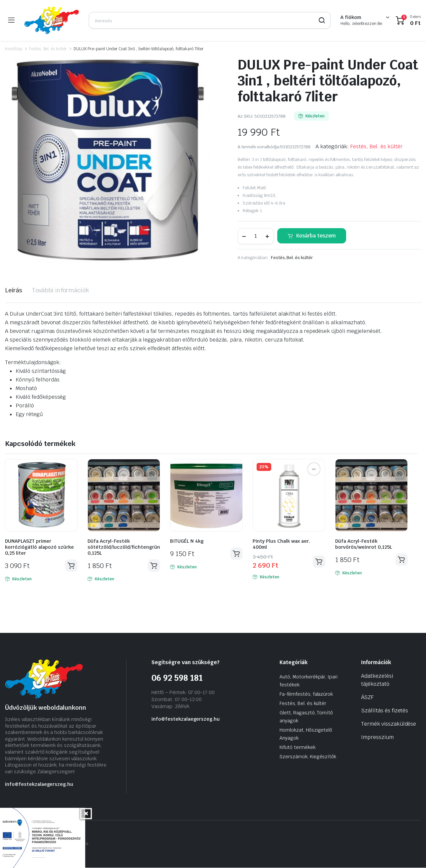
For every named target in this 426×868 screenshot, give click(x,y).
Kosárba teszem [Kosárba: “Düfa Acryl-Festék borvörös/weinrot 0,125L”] (401, 560)
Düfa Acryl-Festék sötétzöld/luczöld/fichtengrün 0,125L (124, 547)
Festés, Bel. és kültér (48, 49)
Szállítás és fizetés (385, 711)
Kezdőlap (14, 49)
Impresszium (377, 737)
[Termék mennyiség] (256, 236)
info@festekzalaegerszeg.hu (39, 785)
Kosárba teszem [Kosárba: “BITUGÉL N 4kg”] (236, 554)
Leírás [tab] (13, 290)
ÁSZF (367, 698)
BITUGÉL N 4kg (187, 541)
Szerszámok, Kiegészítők (308, 757)
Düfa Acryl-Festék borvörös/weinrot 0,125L (364, 544)
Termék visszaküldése (389, 724)
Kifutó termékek (298, 748)
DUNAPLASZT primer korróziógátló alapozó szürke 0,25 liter (39, 547)
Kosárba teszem (316, 236)
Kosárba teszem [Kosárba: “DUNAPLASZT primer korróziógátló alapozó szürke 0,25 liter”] (71, 566)
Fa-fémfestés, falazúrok (306, 694)
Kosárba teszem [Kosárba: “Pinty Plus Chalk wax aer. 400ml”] (319, 562)
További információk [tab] (61, 290)
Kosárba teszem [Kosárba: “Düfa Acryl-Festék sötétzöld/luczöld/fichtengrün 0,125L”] (154, 566)
